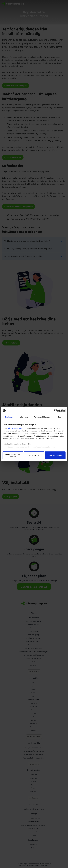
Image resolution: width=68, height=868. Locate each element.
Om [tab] (59, 417)
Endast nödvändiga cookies (13, 455)
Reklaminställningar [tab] (42, 417)
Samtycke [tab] (9, 417)
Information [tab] (24, 417)
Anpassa (34, 455)
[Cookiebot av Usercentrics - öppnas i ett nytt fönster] (56, 411)
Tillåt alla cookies (55, 455)
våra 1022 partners (16, 428)
